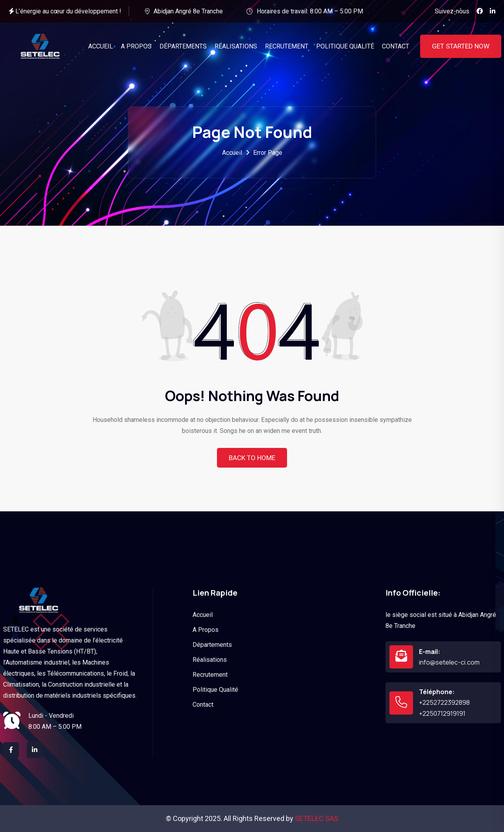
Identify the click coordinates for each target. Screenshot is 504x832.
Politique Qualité (215, 690)
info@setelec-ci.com (449, 662)
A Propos (206, 630)
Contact (203, 705)
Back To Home (252, 458)
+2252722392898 (444, 702)
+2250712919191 (442, 713)
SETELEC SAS (317, 818)
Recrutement (210, 675)
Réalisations (210, 660)
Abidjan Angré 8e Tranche (188, 11)
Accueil (232, 153)
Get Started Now (461, 46)
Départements (212, 645)
